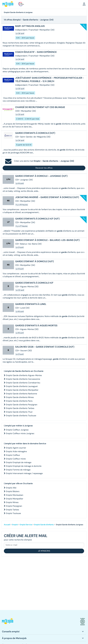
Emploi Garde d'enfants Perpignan (22, 405)
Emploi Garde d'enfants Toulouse (21, 416)
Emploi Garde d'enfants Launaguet (22, 386)
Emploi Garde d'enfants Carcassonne (23, 379)
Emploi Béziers (13, 491)
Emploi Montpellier (15, 499)
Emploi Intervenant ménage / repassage (24, 473)
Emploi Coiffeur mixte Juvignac (20, 433)
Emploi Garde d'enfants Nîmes (20, 397)
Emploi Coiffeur (13, 455)
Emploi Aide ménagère (16, 451)
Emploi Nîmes (12, 502)
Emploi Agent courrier (16, 448)
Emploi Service (26, 525)
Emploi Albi (11, 488)
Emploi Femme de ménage (18, 470)
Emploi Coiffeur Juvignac (17, 430)
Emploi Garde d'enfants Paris (19, 401)
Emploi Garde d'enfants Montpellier (22, 390)
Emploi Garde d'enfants (44, 525)
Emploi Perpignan (14, 506)
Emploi (15, 525)
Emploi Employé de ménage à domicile (24, 466)
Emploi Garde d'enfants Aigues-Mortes (24, 375)
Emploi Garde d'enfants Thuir (19, 412)
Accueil (7, 525)
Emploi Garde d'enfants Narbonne (21, 394)
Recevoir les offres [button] (44, 168)
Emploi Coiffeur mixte (16, 459)
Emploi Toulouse (13, 513)
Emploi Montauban (15, 495)
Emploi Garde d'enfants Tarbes (20, 408)
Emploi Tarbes (12, 510)
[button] (84, 4)
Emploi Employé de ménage (19, 462)
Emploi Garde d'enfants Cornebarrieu (23, 383)
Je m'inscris (44, 551)
